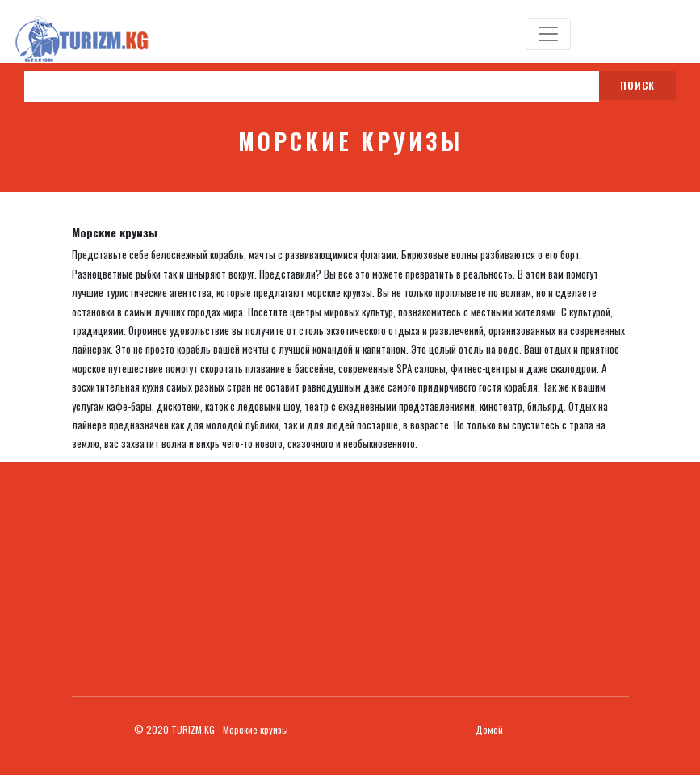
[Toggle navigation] (548, 34)
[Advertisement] (350, 575)
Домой (489, 729)
